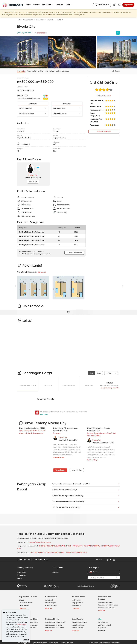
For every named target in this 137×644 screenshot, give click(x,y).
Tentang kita (21, 572)
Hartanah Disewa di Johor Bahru (55, 626)
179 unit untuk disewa (33, 114)
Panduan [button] (60, 5)
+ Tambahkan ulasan (104, 132)
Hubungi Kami (58, 568)
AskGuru (21, 600)
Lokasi (52, 71)
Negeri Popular (77, 618)
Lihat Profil (33, 182)
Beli (91, 373)
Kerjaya (20, 578)
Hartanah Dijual (51, 597)
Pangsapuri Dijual (51, 603)
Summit (86, 586)
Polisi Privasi (21, 625)
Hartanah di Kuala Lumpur (79, 621)
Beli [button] (29, 5)
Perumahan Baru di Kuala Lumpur (108, 605)
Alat (100, 618)
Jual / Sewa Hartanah (105, 624)
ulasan (108, 96)
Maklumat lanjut (59, 457)
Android (39, 559)
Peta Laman (102, 629)
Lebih (69, 5)
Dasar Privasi (54, 639)
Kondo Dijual (49, 600)
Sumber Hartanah (24, 606)
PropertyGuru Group (25, 568)
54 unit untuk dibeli (33, 108)
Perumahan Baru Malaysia (105, 598)
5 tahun (109, 373)
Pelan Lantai (32, 71)
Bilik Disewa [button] (77, 606)
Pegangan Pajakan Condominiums (39, 542)
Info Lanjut (21, 71)
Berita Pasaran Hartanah (26, 603)
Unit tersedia (43, 71)
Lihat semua (42, 272)
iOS (46, 559)
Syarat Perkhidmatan (40, 639)
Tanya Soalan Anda (74, 253)
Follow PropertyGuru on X (117, 560)
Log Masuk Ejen (103, 621)
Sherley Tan (33, 175)
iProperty (22, 586)
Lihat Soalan (77, 470)
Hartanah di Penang (78, 626)
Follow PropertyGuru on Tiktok (119, 560)
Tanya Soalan (60, 470)
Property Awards (52, 586)
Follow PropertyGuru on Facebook (104, 560)
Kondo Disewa (76, 600)
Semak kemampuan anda (110, 388)
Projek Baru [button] (48, 5)
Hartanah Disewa (78, 597)
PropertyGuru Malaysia (28, 597)
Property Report (115, 586)
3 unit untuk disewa (67, 114)
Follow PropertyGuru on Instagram (107, 560)
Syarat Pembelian (67, 639)
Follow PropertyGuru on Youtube (110, 560)
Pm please (57, 433)
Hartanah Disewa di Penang (54, 624)
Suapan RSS (102, 626)
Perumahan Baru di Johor (106, 602)
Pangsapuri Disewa (77, 603)
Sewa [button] (37, 5)
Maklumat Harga (62, 71)
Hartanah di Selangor (78, 624)
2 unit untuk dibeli (67, 108)
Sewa (99, 373)
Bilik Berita (56, 572)
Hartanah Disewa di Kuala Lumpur (55, 621)
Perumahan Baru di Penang (106, 608)
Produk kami (21, 575)
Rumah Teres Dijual (51, 606)
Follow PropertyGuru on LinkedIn (114, 560)
